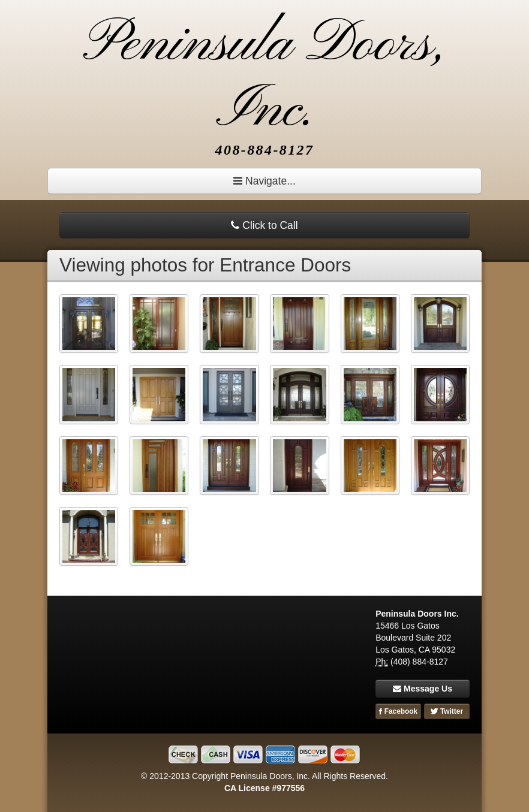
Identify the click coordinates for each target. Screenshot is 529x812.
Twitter (447, 711)
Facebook (398, 711)
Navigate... (264, 181)
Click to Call (264, 225)
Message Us (423, 689)
